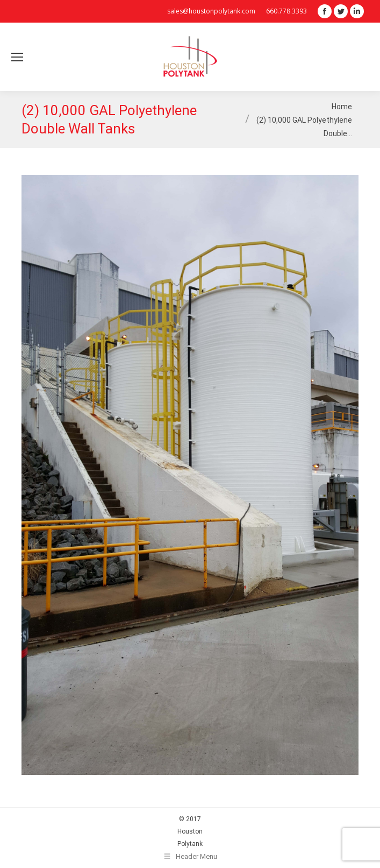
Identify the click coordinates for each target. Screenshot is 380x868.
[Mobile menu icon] (17, 57)
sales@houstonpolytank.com (211, 11)
